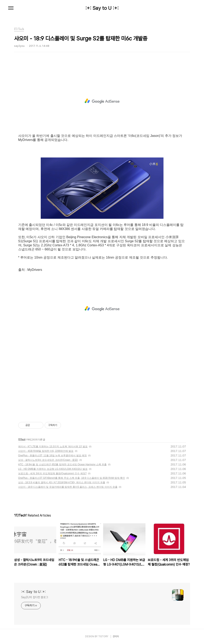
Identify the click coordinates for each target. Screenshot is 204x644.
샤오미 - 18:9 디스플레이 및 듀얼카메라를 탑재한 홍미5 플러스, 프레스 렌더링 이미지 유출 (68, 487)
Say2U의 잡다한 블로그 (35, 597)
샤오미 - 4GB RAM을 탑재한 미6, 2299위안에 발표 (46, 451)
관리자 (116, 636)
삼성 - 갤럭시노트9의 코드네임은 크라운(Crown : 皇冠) (48, 460)
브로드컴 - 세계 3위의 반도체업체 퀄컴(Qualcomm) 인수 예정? (52, 473)
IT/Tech (22, 440)
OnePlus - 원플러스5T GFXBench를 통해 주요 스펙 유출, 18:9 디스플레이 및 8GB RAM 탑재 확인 (72, 478)
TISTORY (103, 636)
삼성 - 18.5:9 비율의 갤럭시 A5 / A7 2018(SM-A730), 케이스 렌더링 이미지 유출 (62, 482)
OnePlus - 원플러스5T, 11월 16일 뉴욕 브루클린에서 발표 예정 (52, 455)
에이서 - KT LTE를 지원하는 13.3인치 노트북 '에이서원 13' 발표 (53, 446)
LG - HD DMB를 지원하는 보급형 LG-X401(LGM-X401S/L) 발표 (53, 469)
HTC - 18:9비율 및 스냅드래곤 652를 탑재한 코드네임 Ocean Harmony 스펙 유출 (63, 464)
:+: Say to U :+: (102, 8)
